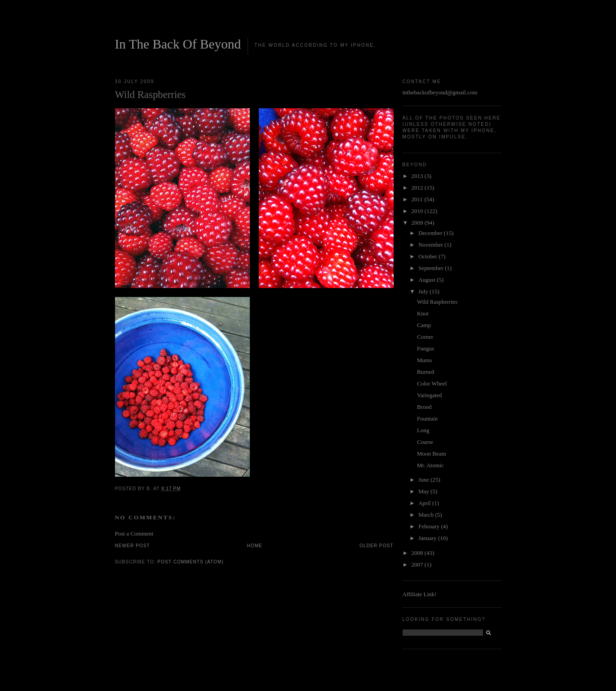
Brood (424, 407)
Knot (423, 313)
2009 (418, 223)
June (424, 480)
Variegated (430, 395)
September (432, 268)
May (424, 491)
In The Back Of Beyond (178, 44)
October (428, 256)
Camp (424, 325)
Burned (425, 372)
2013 (418, 176)
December (431, 233)
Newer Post (133, 546)
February (430, 526)
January (428, 538)
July (424, 291)
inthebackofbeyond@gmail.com (440, 92)
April (425, 503)
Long (423, 430)
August (428, 280)
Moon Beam (432, 454)
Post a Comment (134, 534)
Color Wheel (432, 383)
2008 (418, 553)
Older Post (376, 546)
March (427, 515)
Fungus (425, 348)
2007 (418, 565)
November (431, 245)
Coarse (425, 442)
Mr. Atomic (430, 465)
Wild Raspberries (437, 302)
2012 (418, 188)
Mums (424, 360)
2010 (418, 211)
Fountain (427, 419)
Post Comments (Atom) (190, 562)
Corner (425, 337)
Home (255, 546)
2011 (418, 199)
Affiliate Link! (420, 594)
